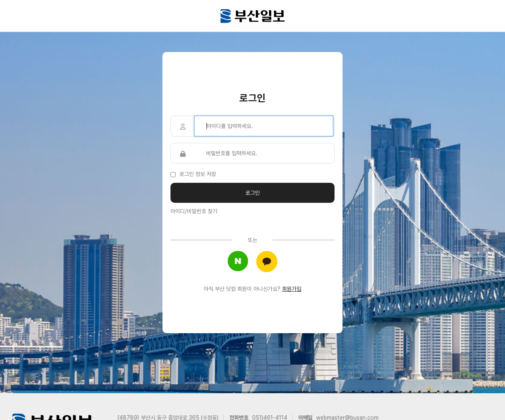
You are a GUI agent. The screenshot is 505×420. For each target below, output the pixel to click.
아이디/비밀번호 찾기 (194, 211)
